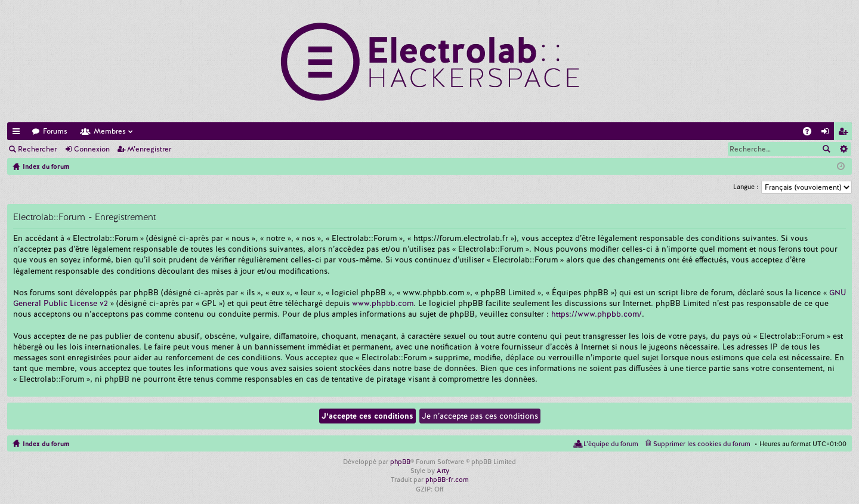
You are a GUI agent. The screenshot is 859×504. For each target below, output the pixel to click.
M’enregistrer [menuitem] (845, 133)
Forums (55, 131)
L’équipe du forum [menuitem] (611, 444)
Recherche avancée (843, 149)
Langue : (746, 187)
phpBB (400, 462)
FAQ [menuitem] (811, 133)
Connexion (92, 149)
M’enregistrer (149, 149)
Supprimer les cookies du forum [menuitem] (702, 444)
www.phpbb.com (383, 303)
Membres (110, 131)
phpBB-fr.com (447, 480)
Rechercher (37, 149)
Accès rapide (18, 133)
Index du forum (46, 444)
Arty (443, 471)
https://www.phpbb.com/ (597, 314)
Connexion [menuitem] (827, 133)
